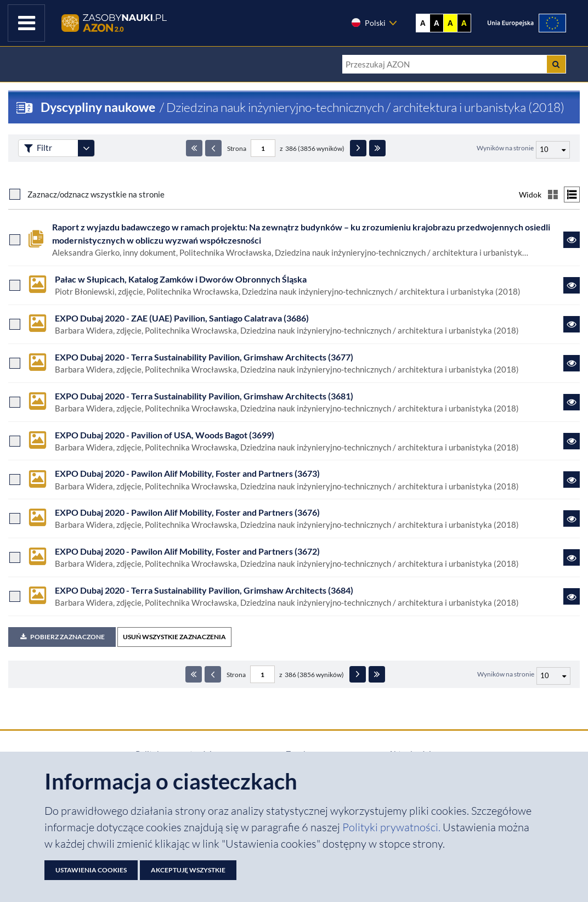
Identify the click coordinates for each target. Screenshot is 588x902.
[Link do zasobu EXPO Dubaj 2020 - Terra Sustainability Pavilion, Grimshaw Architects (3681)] (572, 402)
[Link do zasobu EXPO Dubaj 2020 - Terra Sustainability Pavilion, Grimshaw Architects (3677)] (572, 363)
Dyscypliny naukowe (98, 107)
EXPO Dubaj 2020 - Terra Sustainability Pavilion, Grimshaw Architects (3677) (204, 357)
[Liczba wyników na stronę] (553, 676)
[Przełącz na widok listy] (572, 195)
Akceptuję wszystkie (188, 870)
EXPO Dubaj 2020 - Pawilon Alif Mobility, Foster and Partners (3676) (187, 512)
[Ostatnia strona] (377, 148)
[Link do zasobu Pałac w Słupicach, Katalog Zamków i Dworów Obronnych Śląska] (572, 285)
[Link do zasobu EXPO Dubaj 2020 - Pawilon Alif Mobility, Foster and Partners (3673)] (572, 480)
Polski (368, 22)
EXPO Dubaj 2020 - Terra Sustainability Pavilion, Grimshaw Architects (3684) (204, 590)
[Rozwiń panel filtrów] (86, 148)
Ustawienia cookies (91, 870)
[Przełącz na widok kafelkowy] (553, 195)
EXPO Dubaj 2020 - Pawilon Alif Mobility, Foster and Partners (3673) (187, 473)
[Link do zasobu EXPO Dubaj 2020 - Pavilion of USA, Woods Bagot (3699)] (572, 441)
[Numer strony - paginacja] (263, 148)
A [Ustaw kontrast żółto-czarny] (450, 23)
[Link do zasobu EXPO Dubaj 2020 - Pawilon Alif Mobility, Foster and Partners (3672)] (572, 557)
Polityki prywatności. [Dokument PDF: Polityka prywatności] (392, 827)
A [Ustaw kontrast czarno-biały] (437, 23)
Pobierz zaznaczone (62, 637)
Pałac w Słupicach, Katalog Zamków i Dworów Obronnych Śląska (181, 279)
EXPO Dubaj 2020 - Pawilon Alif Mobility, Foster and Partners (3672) (187, 551)
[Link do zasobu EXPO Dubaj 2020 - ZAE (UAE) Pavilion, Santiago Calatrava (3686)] (572, 324)
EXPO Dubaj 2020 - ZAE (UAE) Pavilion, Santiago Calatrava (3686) (182, 318)
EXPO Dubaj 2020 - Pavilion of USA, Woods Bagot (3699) (165, 435)
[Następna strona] (358, 148)
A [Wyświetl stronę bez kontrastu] (423, 23)
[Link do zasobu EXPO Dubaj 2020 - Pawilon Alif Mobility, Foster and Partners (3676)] (572, 518)
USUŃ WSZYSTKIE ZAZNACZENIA (174, 637)
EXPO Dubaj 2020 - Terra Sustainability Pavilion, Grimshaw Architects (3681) (204, 396)
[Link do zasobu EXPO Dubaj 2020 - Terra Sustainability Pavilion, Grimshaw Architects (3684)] (572, 596)
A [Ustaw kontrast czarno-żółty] (464, 23)
